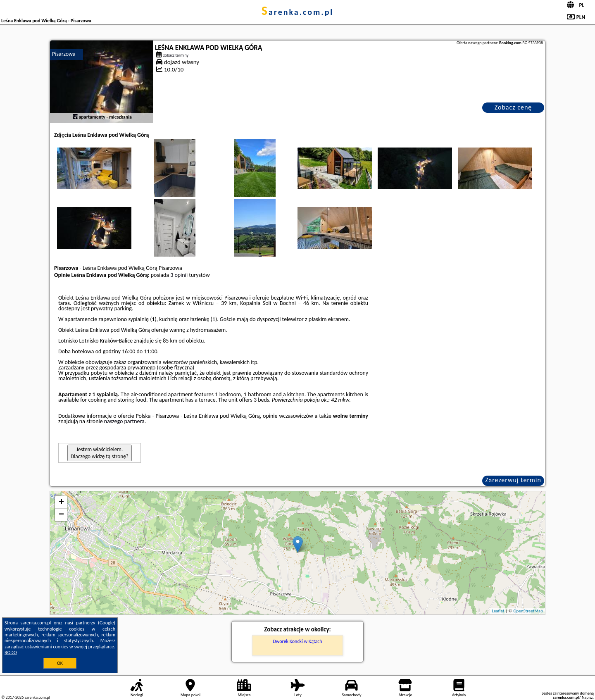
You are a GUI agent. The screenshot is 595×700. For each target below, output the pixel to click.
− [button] (61, 515)
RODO (11, 652)
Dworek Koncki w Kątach (297, 641)
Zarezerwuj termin (513, 480)
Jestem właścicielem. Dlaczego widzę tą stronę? (100, 453)
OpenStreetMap (528, 611)
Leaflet (498, 611)
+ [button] (61, 502)
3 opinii (179, 275)
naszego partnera (124, 421)
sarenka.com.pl (298, 12)
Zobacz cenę (513, 107)
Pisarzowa (64, 54)
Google (107, 623)
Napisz (587, 697)
